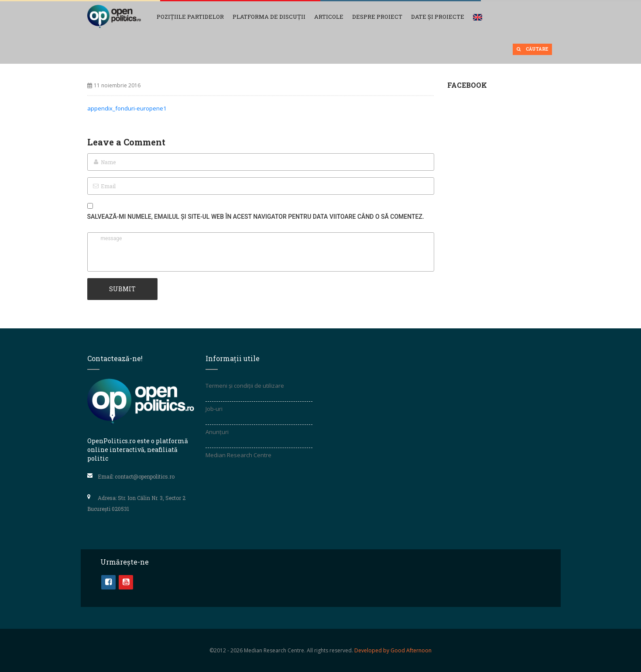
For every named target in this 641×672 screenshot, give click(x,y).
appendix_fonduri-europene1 (127, 108)
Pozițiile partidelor (190, 17)
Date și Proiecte (438, 17)
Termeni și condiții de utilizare (245, 386)
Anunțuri (217, 432)
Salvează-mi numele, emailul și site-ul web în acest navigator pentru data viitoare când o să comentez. (256, 217)
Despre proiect (377, 17)
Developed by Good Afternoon (393, 650)
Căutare (532, 49)
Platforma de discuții (269, 17)
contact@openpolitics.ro (145, 476)
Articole (329, 17)
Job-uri (214, 409)
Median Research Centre (238, 455)
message (261, 252)
